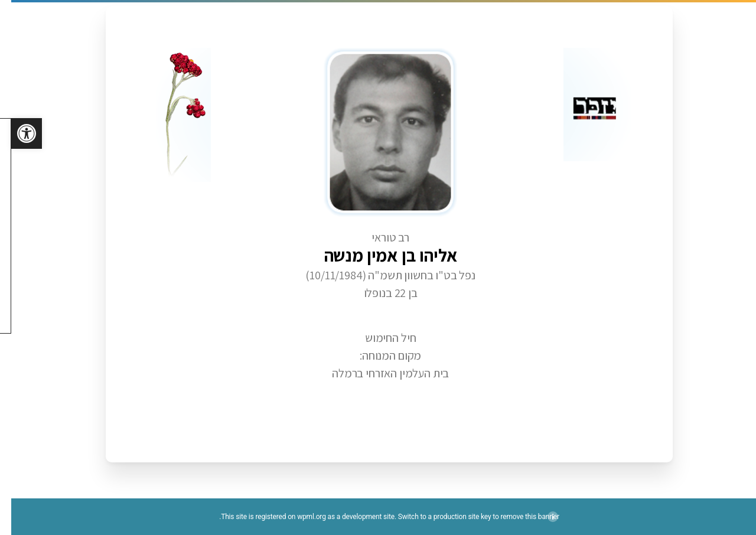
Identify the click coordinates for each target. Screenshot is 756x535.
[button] (15, 133)
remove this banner (518, 517)
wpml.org (300, 517)
